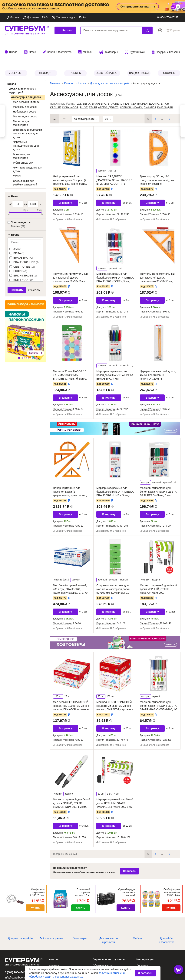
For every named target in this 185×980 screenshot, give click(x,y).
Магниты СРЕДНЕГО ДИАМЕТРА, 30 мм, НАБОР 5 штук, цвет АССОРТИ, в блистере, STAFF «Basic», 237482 (114, 160)
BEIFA (18, 229)
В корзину (65, 179)
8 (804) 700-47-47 (168, 17)
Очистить (34, 266)
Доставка (127, 17)
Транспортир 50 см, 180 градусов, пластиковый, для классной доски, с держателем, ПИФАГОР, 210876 (157, 160)
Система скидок (65, 17)
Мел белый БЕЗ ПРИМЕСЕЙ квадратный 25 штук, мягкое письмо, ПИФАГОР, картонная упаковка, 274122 (115, 683)
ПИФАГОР (150, 83)
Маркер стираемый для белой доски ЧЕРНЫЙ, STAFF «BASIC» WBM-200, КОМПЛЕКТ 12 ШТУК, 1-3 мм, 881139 (158, 569)
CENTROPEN (24, 243)
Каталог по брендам (61, 952)
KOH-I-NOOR (23, 256)
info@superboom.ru (16, 953)
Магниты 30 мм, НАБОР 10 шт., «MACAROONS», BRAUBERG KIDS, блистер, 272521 (70, 353)
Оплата (141, 17)
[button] (19, 334)
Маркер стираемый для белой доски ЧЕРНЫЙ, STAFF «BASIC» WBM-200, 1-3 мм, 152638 (71, 781)
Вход (160, 30)
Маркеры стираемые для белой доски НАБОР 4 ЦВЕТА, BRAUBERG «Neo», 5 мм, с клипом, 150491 (159, 469)
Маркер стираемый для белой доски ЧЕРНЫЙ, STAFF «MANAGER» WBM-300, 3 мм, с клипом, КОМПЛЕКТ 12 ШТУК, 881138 (115, 783)
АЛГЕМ (102, 83)
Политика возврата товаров (153, 957)
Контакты (112, 17)
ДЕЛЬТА (113, 83)
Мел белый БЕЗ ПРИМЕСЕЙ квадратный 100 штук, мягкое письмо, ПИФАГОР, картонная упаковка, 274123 (71, 683)
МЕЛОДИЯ (46, 49)
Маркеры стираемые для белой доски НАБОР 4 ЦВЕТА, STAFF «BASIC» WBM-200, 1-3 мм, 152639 (159, 683)
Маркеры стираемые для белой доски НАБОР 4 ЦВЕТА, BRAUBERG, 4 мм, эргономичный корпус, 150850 (115, 353)
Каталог (65, 30)
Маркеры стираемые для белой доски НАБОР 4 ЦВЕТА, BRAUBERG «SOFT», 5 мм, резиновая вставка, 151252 (115, 255)
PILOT (84, 83)
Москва (14, 17)
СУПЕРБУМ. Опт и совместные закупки (27, 30)
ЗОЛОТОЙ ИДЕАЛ (107, 49)
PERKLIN (75, 49)
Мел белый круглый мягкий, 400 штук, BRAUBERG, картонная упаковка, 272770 (70, 565)
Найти (147, 30)
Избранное (99, 946)
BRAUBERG (23, 234)
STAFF (93, 83)
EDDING (20, 247)
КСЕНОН (126, 83)
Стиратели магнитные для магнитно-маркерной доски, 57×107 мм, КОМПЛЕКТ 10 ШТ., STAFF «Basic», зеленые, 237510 (115, 569)
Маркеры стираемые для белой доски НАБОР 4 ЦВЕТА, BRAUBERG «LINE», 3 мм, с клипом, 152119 (115, 469)
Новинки (54, 941)
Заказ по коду (101, 952)
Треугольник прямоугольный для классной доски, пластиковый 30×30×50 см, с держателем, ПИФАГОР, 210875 (157, 257)
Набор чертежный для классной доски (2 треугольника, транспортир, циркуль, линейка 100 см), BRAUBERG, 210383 (70, 471)
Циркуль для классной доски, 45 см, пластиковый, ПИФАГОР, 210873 (158, 351)
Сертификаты (101, 962)
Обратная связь (93, 17)
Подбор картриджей (105, 957)
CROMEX (169, 49)
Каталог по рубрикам (61, 957)
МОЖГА (137, 83)
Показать (17, 266)
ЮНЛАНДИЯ (165, 83)
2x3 (17, 225)
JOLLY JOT (16, 49)
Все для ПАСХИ (139, 49)
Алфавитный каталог (62, 946)
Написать (129, 847)
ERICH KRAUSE (25, 251)
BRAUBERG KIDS (26, 238)
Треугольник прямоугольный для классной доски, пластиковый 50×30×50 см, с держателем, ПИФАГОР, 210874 (71, 257)
